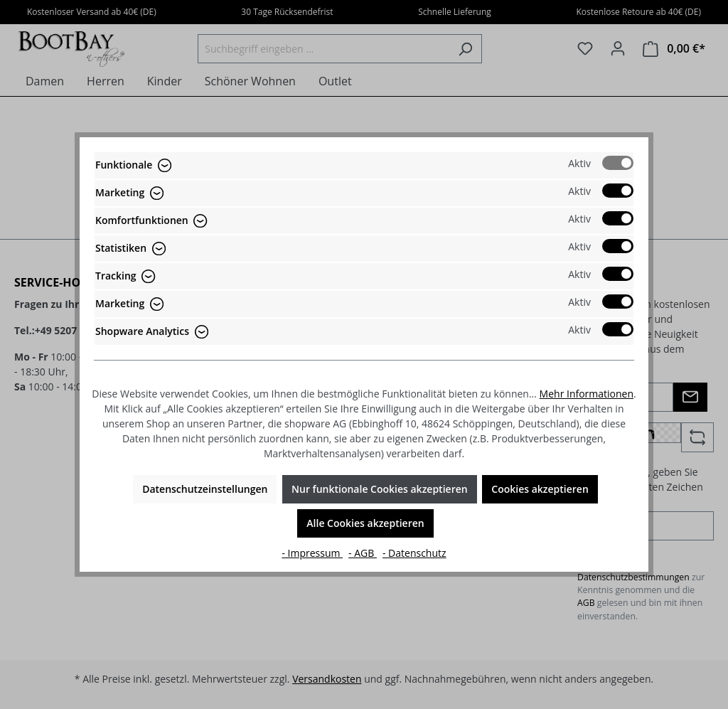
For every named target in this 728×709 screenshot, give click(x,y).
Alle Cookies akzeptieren (365, 523)
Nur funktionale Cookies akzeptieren (380, 489)
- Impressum (312, 553)
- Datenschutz (414, 553)
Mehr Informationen (587, 394)
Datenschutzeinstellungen (205, 489)
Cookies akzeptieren (540, 489)
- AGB (363, 553)
